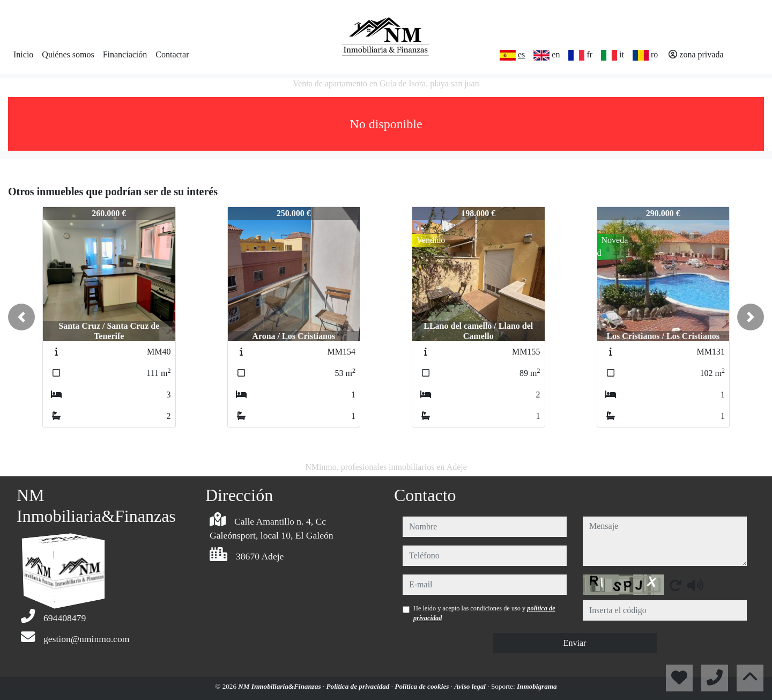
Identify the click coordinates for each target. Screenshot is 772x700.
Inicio (23, 54)
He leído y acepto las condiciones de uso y (484, 613)
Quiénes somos (68, 54)
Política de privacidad (359, 686)
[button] (21, 317)
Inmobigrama (537, 686)
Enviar (575, 643)
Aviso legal (471, 686)
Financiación (125, 54)
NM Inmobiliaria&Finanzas (280, 686)
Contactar (172, 54)
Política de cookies (422, 686)
